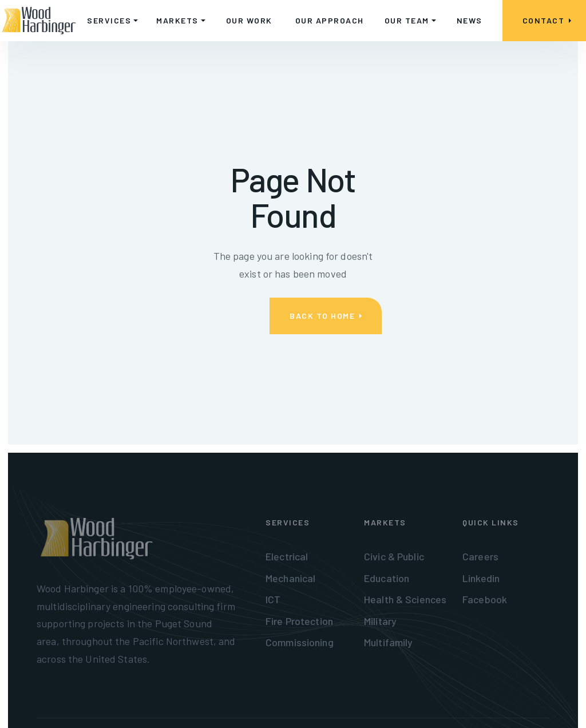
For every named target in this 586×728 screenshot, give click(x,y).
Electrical (287, 556)
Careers (480, 556)
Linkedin (481, 578)
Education (387, 578)
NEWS (470, 20)
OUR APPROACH (330, 20)
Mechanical (290, 578)
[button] (112, 21)
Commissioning (300, 642)
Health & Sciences (405, 599)
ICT (273, 599)
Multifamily (388, 642)
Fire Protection (299, 621)
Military (380, 621)
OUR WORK (249, 20)
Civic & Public (394, 556)
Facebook (485, 599)
